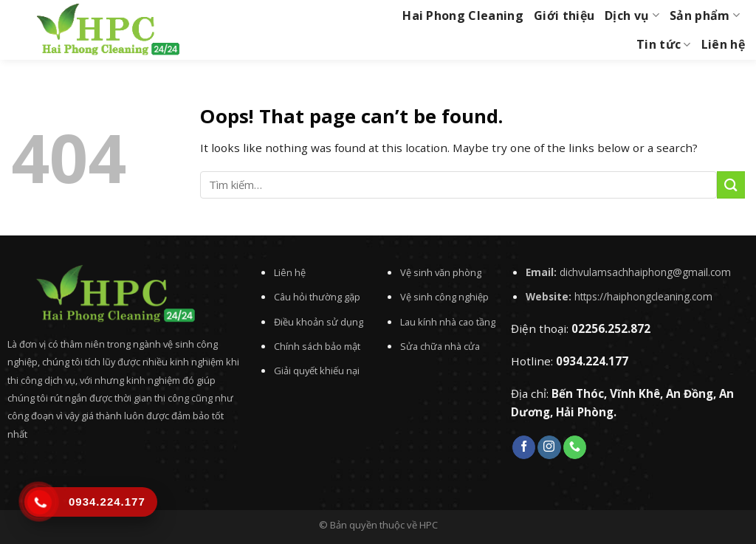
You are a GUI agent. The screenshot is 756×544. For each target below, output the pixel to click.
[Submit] (731, 185)
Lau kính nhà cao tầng (448, 322)
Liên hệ (723, 44)
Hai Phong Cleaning (463, 16)
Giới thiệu (564, 16)
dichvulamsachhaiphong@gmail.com (645, 272)
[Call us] (575, 447)
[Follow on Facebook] (524, 447)
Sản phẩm (705, 16)
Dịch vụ (632, 16)
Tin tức (664, 44)
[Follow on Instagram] (549, 447)
